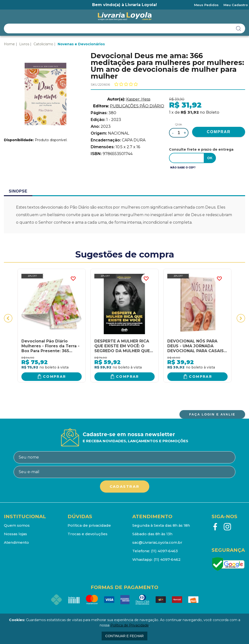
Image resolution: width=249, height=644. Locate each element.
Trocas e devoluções (88, 534)
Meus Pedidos (206, 5)
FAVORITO (73, 279)
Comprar (55, 377)
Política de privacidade (89, 525)
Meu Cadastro (236, 5)
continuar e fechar (124, 636)
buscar (239, 28)
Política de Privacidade (130, 625)
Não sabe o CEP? (183, 168)
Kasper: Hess (138, 99)
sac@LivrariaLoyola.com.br (157, 542)
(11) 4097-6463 (164, 551)
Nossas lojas (15, 534)
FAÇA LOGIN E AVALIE (212, 414)
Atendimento (16, 542)
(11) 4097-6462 (167, 559)
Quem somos (17, 525)
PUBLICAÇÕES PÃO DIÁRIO (137, 106)
